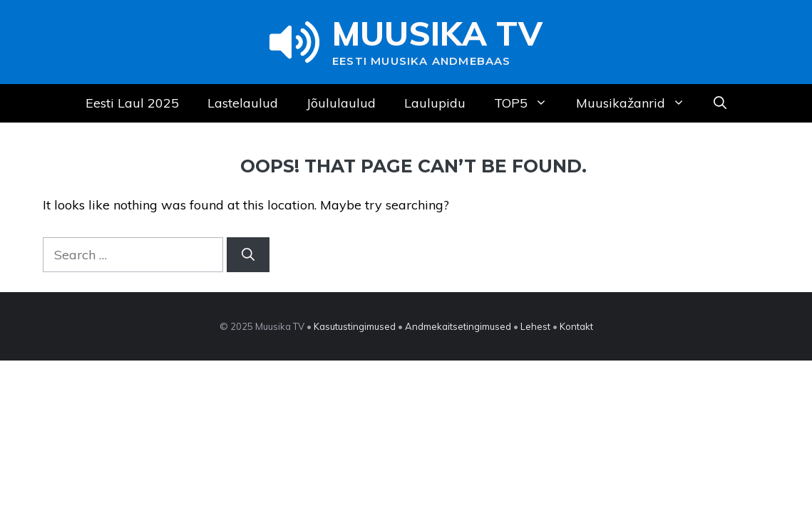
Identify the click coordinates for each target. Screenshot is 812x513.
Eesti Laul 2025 (132, 103)
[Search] (248, 255)
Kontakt (576, 326)
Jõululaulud (341, 103)
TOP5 (528, 103)
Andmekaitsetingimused (458, 326)
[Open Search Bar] (720, 103)
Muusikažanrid (638, 103)
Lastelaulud (243, 103)
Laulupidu (435, 103)
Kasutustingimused (355, 326)
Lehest (535, 326)
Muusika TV (437, 33)
